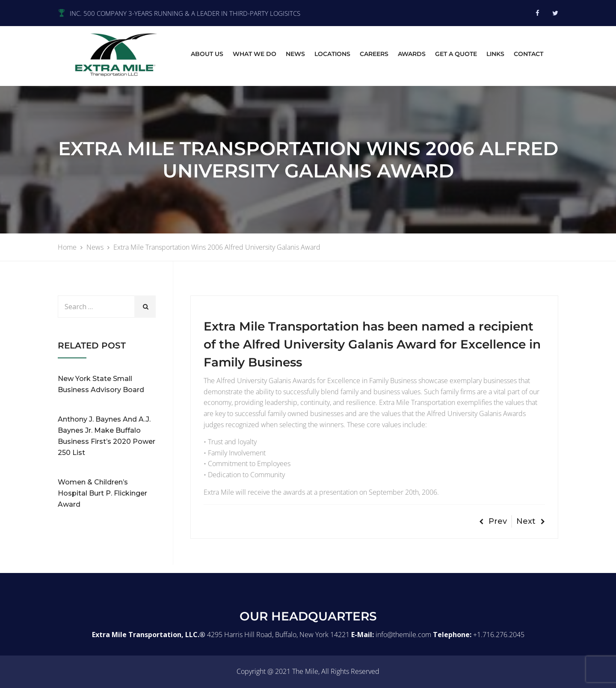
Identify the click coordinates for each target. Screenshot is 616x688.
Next (531, 521)
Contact (529, 54)
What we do (255, 54)
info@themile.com (403, 635)
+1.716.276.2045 (499, 635)
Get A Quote (456, 54)
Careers (374, 54)
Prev (493, 521)
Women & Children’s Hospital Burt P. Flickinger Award (102, 493)
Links (495, 54)
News (295, 54)
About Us (207, 54)
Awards (412, 54)
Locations (332, 54)
